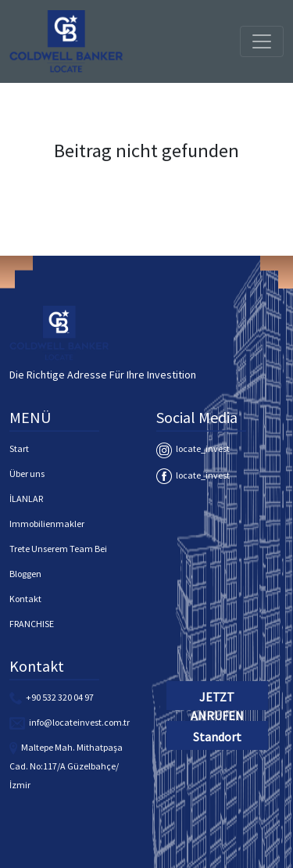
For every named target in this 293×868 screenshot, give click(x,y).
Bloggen (25, 574)
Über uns (27, 473)
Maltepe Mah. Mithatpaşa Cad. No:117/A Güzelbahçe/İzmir (66, 766)
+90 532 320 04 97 (60, 697)
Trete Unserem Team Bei (58, 549)
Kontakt (25, 599)
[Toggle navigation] (262, 41)
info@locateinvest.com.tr (79, 722)
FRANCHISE (32, 624)
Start (19, 448)
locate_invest (193, 448)
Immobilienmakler (47, 524)
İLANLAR (26, 499)
